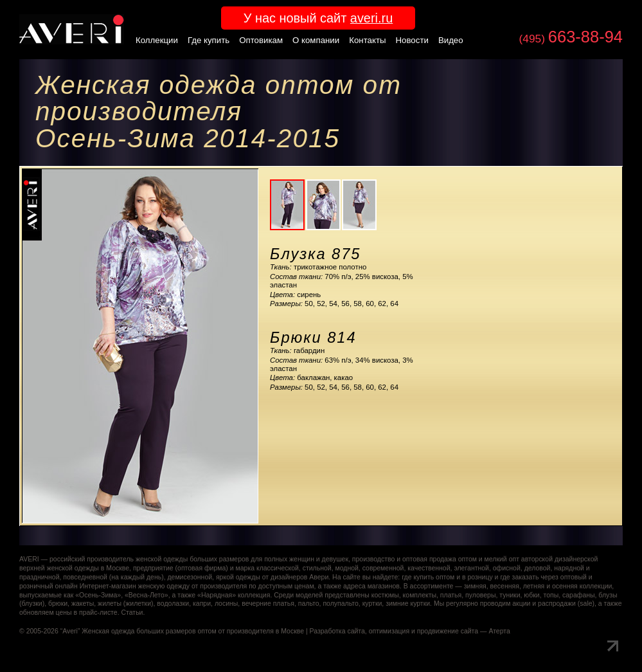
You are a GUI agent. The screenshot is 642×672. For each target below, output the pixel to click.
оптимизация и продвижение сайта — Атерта (440, 631)
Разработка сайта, (338, 631)
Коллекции (157, 40)
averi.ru (371, 18)
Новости (412, 40)
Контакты (367, 40)
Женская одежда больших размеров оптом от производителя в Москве (193, 631)
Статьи (132, 613)
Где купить (209, 40)
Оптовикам (261, 40)
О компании (316, 40)
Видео (451, 40)
